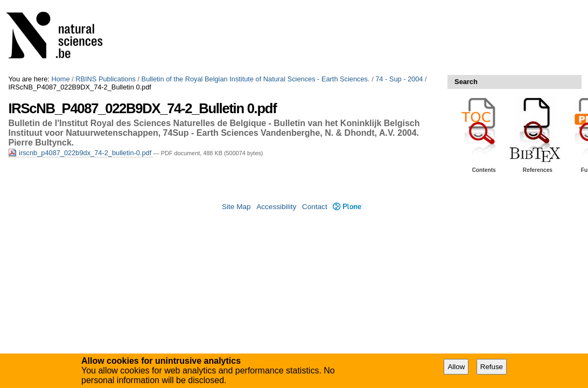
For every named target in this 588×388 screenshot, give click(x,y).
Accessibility (276, 207)
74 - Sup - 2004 (399, 79)
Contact (315, 207)
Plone (348, 207)
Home (60, 79)
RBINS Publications (106, 79)
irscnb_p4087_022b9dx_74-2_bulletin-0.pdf (80, 153)
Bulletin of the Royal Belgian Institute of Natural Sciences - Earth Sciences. (256, 79)
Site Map (236, 207)
